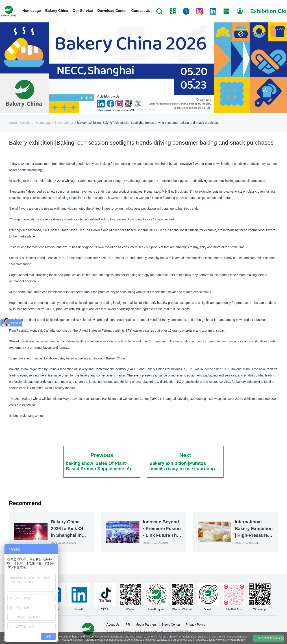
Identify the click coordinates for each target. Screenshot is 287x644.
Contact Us (141, 11)
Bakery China (57, 11)
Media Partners (146, 624)
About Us (113, 624)
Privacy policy (236, 640)
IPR (127, 624)
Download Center (112, 11)
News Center (171, 624)
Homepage (32, 11)
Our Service (83, 11)
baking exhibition (90, 358)
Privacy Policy (195, 624)
